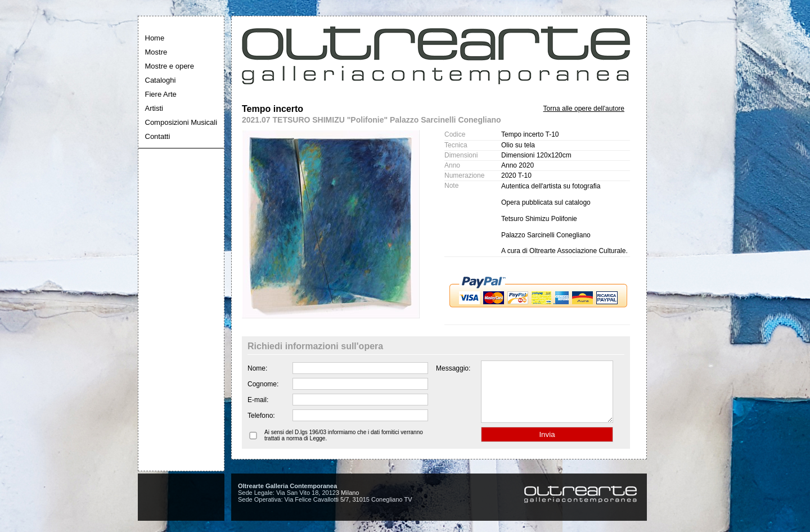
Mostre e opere (170, 66)
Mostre (156, 52)
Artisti (154, 108)
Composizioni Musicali (181, 122)
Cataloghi (161, 80)
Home (155, 38)
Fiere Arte (161, 94)
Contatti (158, 136)
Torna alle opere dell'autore (584, 109)
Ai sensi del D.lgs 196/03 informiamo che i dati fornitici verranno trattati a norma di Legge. (344, 447)
